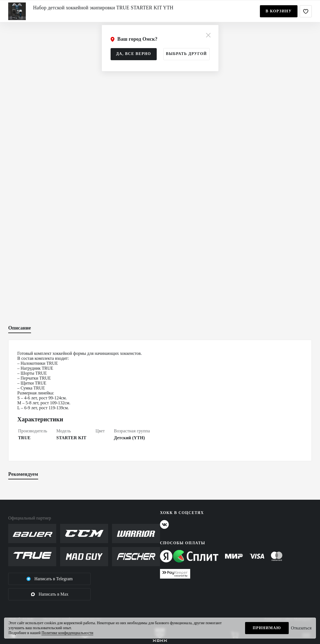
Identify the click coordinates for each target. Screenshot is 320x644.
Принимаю (267, 628)
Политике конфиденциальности (67, 633)
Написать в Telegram (49, 579)
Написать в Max (50, 594)
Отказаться (301, 628)
